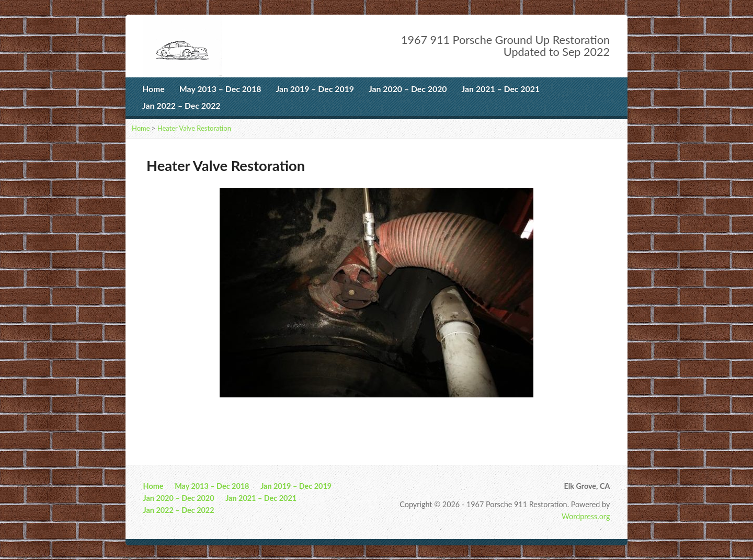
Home (153, 89)
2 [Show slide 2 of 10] (329, 415)
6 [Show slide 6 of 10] (383, 415)
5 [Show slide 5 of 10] (370, 415)
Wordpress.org (586, 516)
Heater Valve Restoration (194, 128)
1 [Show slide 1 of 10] (315, 415)
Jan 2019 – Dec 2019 (315, 89)
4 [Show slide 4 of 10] (356, 415)
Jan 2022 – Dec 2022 (181, 105)
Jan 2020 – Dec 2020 (408, 89)
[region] (376, 310)
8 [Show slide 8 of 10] (410, 415)
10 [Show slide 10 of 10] (438, 415)
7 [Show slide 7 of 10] (397, 415)
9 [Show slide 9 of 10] (424, 415)
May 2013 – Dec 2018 (220, 89)
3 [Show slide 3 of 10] (343, 415)
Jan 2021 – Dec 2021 (501, 89)
